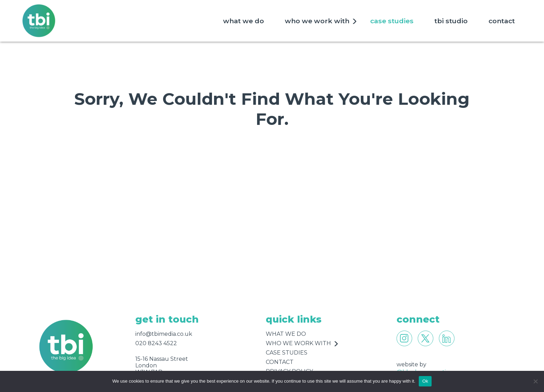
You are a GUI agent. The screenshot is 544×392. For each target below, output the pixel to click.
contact (502, 21)
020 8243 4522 (156, 343)
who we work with (317, 21)
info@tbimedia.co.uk (164, 334)
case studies (392, 21)
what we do (244, 21)
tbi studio (451, 21)
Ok (425, 381)
